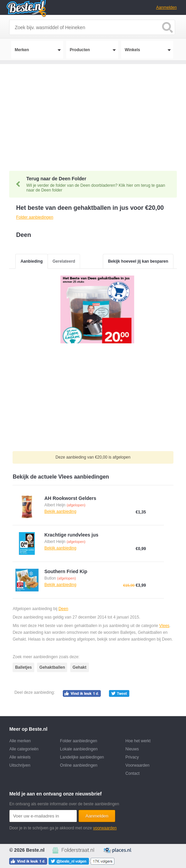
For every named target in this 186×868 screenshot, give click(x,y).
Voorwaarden (138, 765)
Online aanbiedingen (79, 765)
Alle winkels (20, 757)
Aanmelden (166, 7)
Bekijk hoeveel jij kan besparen (138, 261)
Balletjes (23, 667)
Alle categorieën (24, 749)
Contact (133, 773)
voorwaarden (105, 828)
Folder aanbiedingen (79, 741)
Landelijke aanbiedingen (82, 757)
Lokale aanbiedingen (79, 749)
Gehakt (80, 667)
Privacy (132, 757)
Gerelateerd (64, 261)
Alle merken (20, 741)
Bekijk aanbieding (60, 511)
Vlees (164, 626)
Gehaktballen (52, 667)
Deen (63, 609)
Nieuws (132, 749)
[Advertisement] (93, 112)
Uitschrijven (20, 765)
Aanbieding (31, 261)
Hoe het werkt (138, 741)
